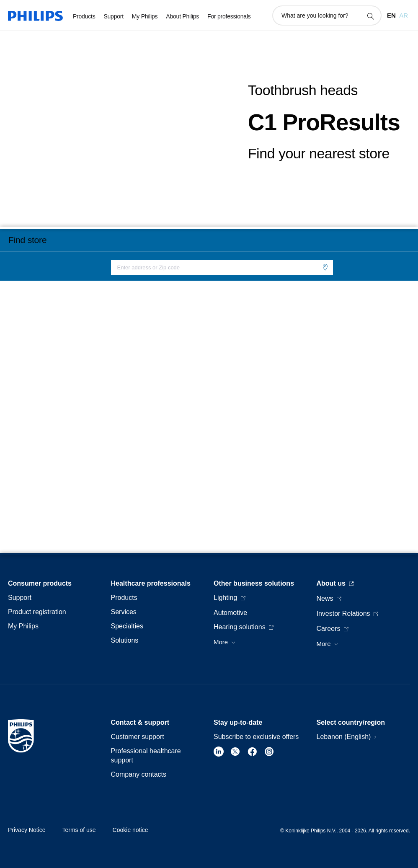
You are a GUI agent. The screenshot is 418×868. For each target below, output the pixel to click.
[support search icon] (370, 16)
